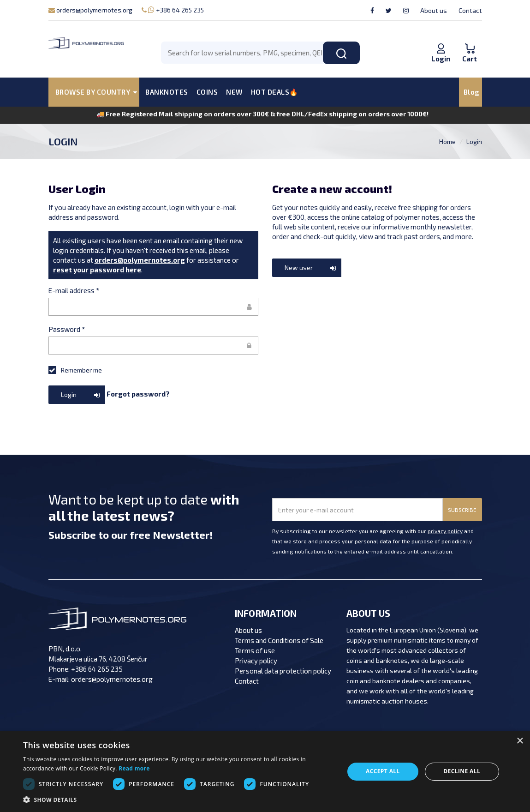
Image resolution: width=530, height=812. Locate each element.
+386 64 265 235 (173, 10)
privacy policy (445, 531)
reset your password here (97, 270)
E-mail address (74, 290)
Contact (470, 10)
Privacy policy (256, 661)
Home (447, 141)
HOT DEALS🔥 (275, 92)
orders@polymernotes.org (90, 10)
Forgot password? (138, 394)
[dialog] (265, 772)
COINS (207, 92)
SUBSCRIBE (462, 510)
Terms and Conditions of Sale (279, 640)
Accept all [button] (383, 771)
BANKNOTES (167, 92)
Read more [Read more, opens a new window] (134, 768)
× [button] (520, 741)
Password (67, 329)
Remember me (75, 370)
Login (474, 141)
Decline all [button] (462, 771)
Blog (472, 92)
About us (434, 10)
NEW (234, 92)
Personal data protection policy (283, 671)
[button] (179, 800)
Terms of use (255, 650)
